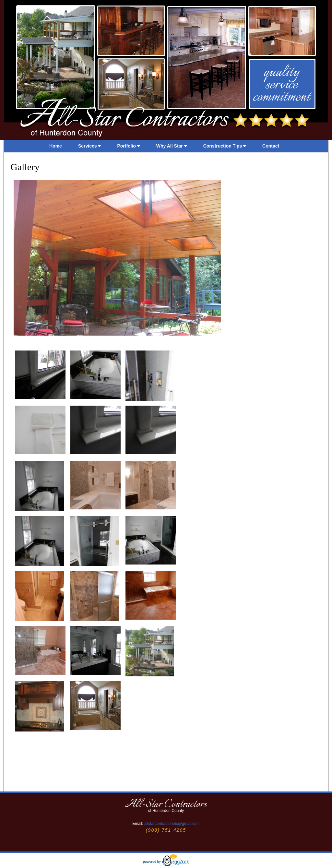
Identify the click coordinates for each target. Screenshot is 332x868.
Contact (271, 146)
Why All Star (172, 146)
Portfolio (128, 146)
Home (56, 146)
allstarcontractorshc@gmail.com (172, 824)
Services (90, 146)
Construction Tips (225, 146)
